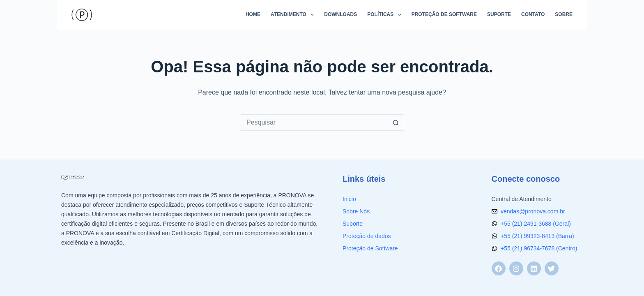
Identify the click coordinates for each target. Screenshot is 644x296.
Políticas (386, 15)
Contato (533, 14)
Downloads (340, 14)
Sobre (564, 14)
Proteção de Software (444, 14)
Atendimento (294, 15)
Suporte (499, 14)
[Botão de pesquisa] (396, 123)
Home (253, 14)
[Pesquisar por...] (314, 123)
